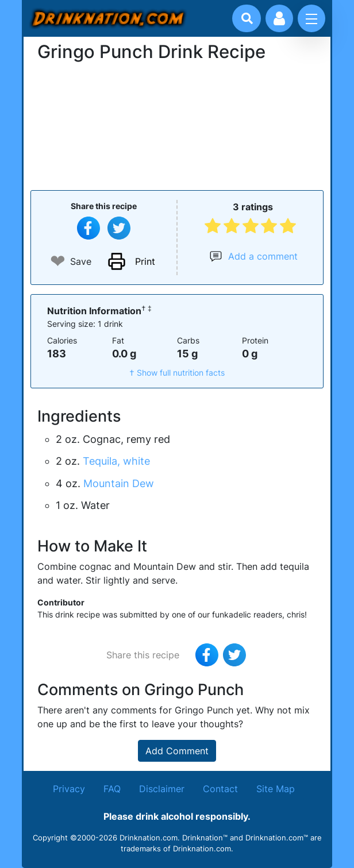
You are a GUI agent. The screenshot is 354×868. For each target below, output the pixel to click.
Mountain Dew (119, 483)
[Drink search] (247, 18)
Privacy (69, 789)
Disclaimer (162, 789)
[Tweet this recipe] (119, 228)
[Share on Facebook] (88, 228)
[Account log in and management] (279, 18)
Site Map (276, 789)
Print (145, 261)
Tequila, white (116, 461)
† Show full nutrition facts (177, 373)
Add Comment (177, 751)
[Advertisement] (177, 125)
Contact (220, 789)
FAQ (112, 789)
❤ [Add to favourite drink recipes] (58, 261)
